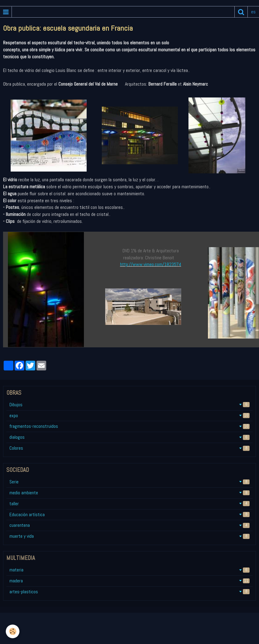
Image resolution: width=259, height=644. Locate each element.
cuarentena (129, 525)
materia (129, 570)
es (253, 12)
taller (129, 504)
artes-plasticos (129, 592)
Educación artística (129, 515)
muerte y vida (129, 536)
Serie (129, 482)
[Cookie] (13, 631)
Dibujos (129, 405)
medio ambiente (129, 493)
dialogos (129, 437)
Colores (129, 448)
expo (129, 416)
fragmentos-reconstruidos (129, 426)
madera (129, 581)
